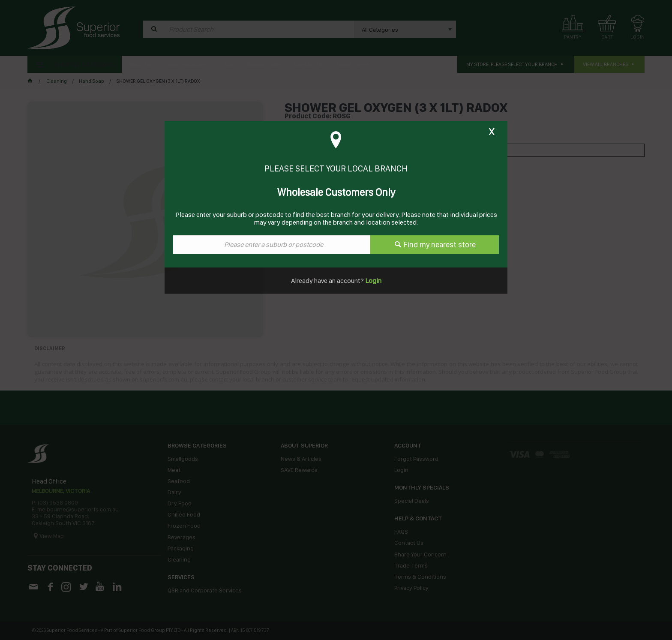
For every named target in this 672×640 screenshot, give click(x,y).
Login (373, 281)
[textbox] (272, 245)
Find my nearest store (440, 245)
